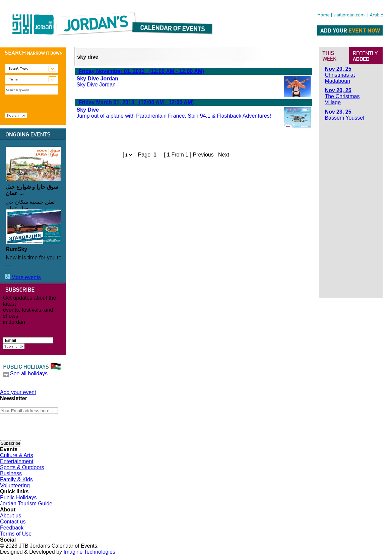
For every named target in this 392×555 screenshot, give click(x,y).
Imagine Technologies (89, 552)
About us (11, 516)
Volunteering (15, 485)
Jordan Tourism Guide (26, 504)
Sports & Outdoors (22, 467)
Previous (203, 155)
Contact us (13, 522)
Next (224, 155)
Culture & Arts (17, 455)
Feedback (12, 528)
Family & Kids (16, 479)
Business (11, 473)
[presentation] (51, 427)
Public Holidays (18, 498)
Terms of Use (16, 534)
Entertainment (17, 461)
